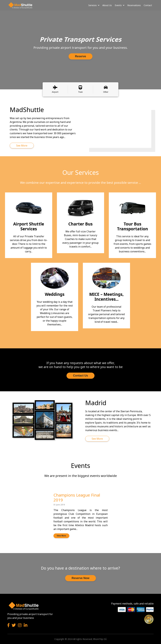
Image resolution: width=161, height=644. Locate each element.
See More (22, 146)
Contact (148, 5)
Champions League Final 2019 (77, 497)
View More (61, 536)
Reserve (80, 56)
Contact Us (80, 376)
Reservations (134, 5)
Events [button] (120, 5)
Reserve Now (80, 578)
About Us (107, 5)
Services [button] (94, 5)
